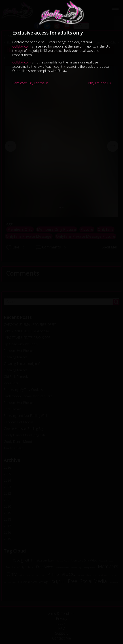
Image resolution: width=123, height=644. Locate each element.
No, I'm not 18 (99, 83)
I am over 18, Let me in (30, 83)
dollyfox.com (21, 46)
